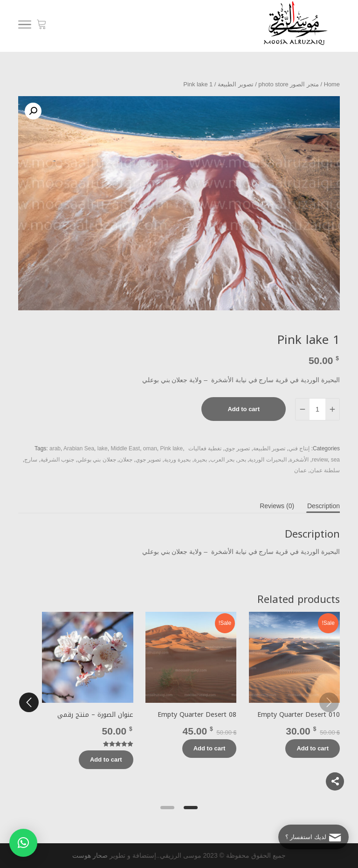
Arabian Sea (79, 448)
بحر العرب (222, 460)
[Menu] (25, 26)
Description (324, 506)
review (320, 460)
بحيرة (200, 460)
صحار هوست (90, 855)
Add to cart (244, 409)
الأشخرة (299, 460)
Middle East (125, 448)
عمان (300, 470)
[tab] (324, 506)
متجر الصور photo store (289, 84)
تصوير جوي (237, 448)
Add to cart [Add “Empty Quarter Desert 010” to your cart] (313, 748)
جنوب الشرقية (57, 460)
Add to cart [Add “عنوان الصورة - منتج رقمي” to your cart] (106, 759)
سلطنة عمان (325, 470)
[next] (29, 702)
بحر (242, 460)
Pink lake (172, 448)
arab (55, 448)
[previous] (329, 702)
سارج (31, 460)
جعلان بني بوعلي (97, 460)
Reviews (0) (277, 506)
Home (332, 84)
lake (103, 448)
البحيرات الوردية (268, 460)
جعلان (126, 460)
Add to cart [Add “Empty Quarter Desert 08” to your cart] (210, 748)
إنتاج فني (299, 448)
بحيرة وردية (177, 460)
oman (150, 448)
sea (335, 460)
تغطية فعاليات (205, 448)
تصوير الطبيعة (236, 84)
